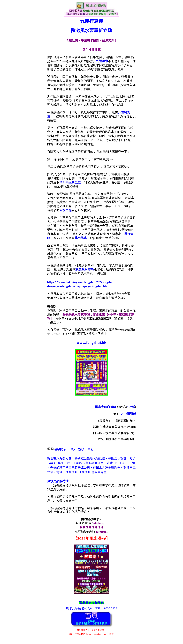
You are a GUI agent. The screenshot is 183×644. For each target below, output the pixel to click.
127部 (131, 407)
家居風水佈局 (85, 269)
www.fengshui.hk (92, 342)
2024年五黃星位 (70, 182)
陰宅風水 (81, 238)
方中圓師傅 (128, 414)
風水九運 (102, 468)
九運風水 (102, 61)
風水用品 (65, 210)
